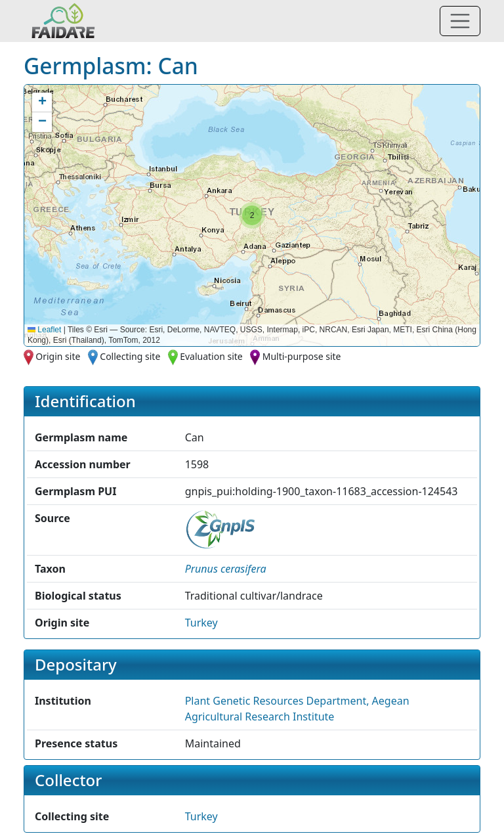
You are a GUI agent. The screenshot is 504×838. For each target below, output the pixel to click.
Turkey (201, 623)
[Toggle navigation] (460, 21)
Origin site (58, 356)
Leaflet (44, 330)
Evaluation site (211, 356)
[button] (252, 215)
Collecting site (130, 356)
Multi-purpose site (302, 356)
